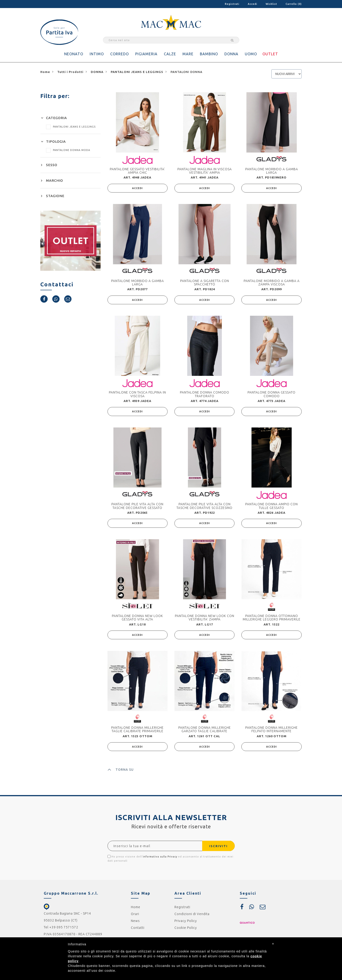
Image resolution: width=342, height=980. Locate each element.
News (135, 923)
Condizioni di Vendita (192, 916)
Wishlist (271, 4)
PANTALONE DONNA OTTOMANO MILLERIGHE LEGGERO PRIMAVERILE (272, 619)
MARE (188, 54)
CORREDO (120, 54)
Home (136, 910)
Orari (135, 916)
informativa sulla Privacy (160, 859)
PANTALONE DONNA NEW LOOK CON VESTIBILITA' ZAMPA (205, 619)
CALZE (170, 54)
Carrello (294, 4)
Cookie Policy (186, 930)
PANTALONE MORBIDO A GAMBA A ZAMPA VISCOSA (272, 283)
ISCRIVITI (217, 849)
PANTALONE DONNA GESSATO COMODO (272, 395)
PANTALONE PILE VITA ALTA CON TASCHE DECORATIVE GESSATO (137, 507)
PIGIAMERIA (146, 54)
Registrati (232, 4)
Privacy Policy (186, 923)
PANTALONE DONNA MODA (68, 150)
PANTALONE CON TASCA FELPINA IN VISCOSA (137, 395)
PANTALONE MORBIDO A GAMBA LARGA (272, 171)
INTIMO (97, 54)
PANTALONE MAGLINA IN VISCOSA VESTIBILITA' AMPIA (205, 171)
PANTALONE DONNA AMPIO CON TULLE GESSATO (272, 507)
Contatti (138, 930)
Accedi (252, 4)
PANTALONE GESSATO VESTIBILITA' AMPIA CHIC (137, 171)
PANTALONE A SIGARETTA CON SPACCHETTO (205, 283)
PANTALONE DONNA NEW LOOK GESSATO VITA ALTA (137, 619)
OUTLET (270, 54)
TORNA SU (121, 772)
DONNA (231, 54)
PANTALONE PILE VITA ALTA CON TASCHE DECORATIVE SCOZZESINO (204, 507)
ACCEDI (137, 188)
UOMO (251, 54)
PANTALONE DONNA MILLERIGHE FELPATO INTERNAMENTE (272, 731)
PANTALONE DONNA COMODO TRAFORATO (205, 395)
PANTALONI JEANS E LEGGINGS (71, 127)
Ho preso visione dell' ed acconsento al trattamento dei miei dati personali (170, 861)
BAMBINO (209, 54)
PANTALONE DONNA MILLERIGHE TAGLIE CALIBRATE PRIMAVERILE (137, 731)
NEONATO (74, 54)
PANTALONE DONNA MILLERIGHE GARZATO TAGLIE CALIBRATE (205, 731)
